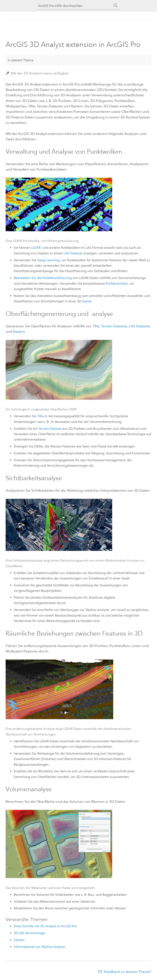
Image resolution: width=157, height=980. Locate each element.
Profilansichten (117, 283)
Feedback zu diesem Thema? (128, 972)
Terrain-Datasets (114, 326)
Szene (87, 301)
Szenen (19, 940)
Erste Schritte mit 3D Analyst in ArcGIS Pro (45, 926)
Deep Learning (48, 260)
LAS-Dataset (73, 253)
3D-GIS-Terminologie (30, 933)
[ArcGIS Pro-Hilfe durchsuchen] (74, 6)
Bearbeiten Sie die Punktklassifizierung (43, 278)
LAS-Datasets (139, 326)
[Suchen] (116, 6)
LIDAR (36, 248)
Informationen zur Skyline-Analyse (39, 947)
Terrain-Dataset (50, 429)
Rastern (19, 332)
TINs (96, 326)
